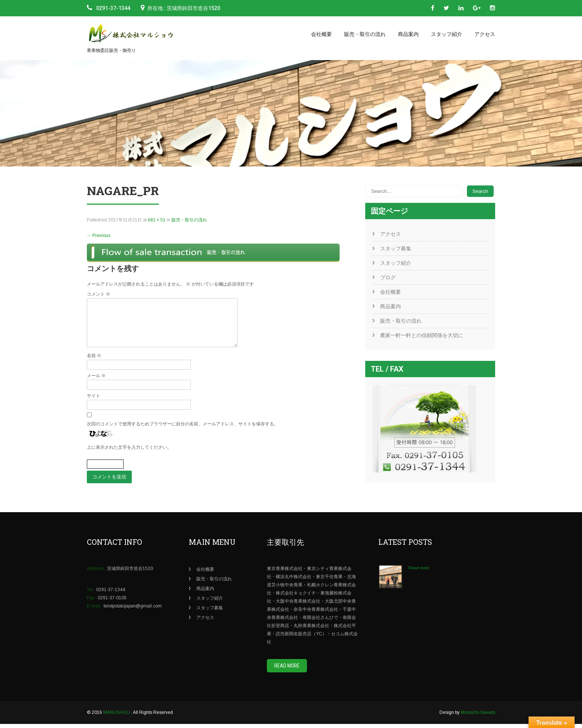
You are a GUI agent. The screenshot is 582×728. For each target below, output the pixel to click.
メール (96, 385)
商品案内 (408, 34)
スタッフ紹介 (447, 34)
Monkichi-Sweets (478, 717)
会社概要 (321, 34)
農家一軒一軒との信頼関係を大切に (422, 335)
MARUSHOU (117, 717)
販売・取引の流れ (365, 34)
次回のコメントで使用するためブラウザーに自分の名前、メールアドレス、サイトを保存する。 (183, 433)
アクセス (485, 34)
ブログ (388, 277)
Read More (287, 670)
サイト (94, 405)
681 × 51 (157, 220)
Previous (99, 235)
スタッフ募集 (396, 248)
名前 (94, 365)
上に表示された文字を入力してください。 (129, 456)
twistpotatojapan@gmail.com (133, 610)
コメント (99, 294)
